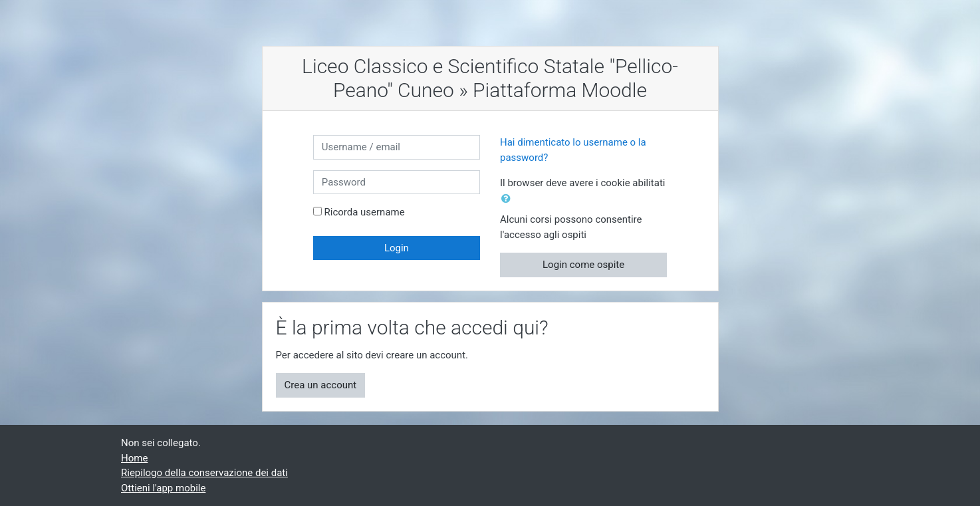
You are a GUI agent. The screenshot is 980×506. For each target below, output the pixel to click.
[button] (509, 199)
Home (134, 458)
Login (397, 248)
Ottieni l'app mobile (163, 488)
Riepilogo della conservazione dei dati (204, 473)
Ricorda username (364, 212)
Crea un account (321, 385)
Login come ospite (583, 265)
